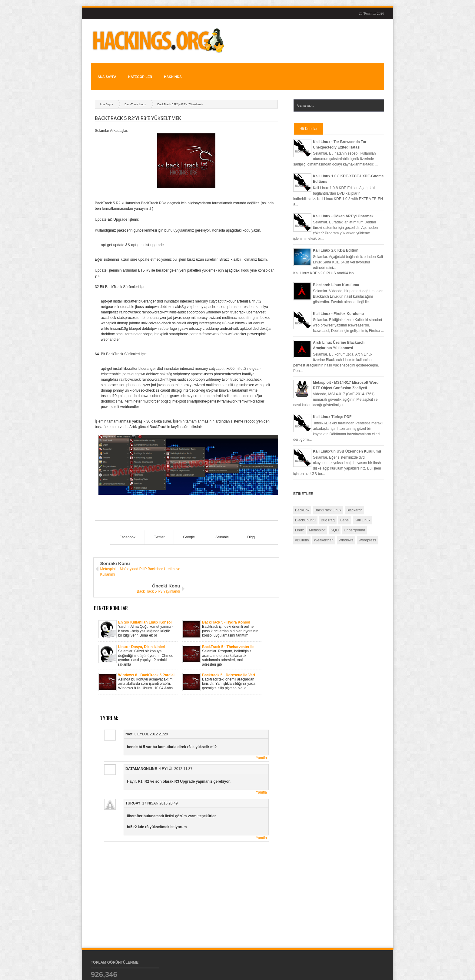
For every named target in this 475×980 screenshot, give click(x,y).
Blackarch (355, 499)
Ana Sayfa (106, 71)
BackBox (302, 499)
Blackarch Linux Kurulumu (336, 274)
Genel (345, 509)
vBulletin (302, 529)
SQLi (335, 519)
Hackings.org (125, 970)
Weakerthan (324, 529)
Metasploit (317, 519)
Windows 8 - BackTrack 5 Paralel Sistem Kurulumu (146, 647)
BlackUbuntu (305, 509)
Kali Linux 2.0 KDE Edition (336, 239)
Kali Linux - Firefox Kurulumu (338, 303)
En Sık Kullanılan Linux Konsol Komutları (145, 594)
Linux (299, 519)
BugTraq (328, 509)
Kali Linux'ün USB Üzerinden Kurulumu (347, 440)
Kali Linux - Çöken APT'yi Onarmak (343, 205)
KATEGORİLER (138, 71)
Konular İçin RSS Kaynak (363, 970)
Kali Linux (363, 509)
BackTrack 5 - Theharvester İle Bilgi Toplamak (228, 619)
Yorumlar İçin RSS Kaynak (362, 975)
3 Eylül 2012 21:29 (151, 706)
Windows (346, 529)
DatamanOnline (141, 741)
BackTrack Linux (135, 93)
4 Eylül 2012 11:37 (176, 741)
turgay (133, 775)
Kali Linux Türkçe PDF (332, 406)
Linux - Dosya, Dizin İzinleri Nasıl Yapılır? (142, 619)
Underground (354, 519)
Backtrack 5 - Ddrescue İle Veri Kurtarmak (229, 647)
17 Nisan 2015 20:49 (160, 775)
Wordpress (367, 529)
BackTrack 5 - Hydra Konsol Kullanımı (226, 594)
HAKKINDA (169, 71)
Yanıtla (261, 730)
